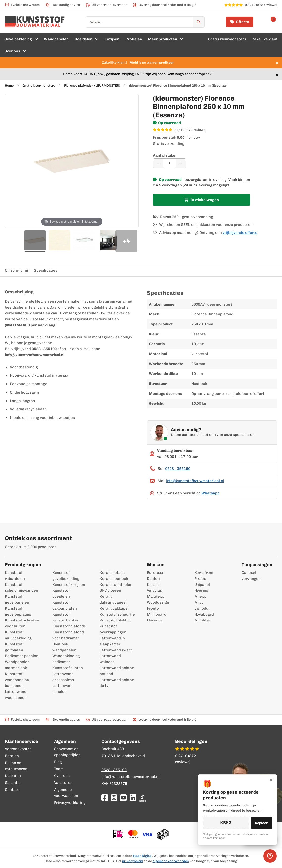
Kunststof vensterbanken (66, 617)
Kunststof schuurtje (117, 614)
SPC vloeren (110, 590)
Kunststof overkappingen (113, 629)
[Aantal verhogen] (181, 163)
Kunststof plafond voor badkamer (68, 635)
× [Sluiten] (271, 780)
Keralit (153, 585)
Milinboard (157, 614)
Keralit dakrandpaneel (113, 599)
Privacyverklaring (70, 803)
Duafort (154, 579)
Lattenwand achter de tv (117, 683)
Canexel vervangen (248, 576)
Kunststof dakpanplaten (65, 605)
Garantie (13, 783)
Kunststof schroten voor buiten (22, 623)
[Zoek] (199, 22)
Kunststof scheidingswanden (22, 588)
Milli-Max (203, 620)
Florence (155, 620)
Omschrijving (16, 270)
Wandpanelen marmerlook (17, 665)
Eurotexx (155, 573)
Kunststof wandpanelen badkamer (17, 680)
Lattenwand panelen (63, 689)
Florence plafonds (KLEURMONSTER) (92, 85)
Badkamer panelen (22, 656)
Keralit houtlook (114, 579)
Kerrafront (204, 573)
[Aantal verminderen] (158, 163)
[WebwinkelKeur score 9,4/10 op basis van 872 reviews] (215, 130)
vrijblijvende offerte (240, 233)
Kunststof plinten (68, 668)
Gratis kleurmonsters (39, 85)
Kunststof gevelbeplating (18, 611)
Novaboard (204, 614)
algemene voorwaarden (171, 861)
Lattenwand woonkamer (16, 695)
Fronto (153, 608)
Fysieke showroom (22, 5)
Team (59, 769)
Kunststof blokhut (115, 620)
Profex (200, 579)
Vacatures (63, 783)
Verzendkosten (18, 749)
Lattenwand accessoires (63, 677)
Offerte (240, 22)
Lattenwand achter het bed (117, 671)
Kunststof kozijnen (69, 585)
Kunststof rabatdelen (15, 576)
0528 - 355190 (178, 469)
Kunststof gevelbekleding (66, 576)
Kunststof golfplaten (14, 647)
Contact (12, 790)
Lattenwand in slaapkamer (112, 641)
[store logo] (35, 22)
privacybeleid (133, 861)
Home (9, 85)
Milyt (199, 602)
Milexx (200, 596)
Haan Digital (143, 856)
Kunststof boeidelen (61, 593)
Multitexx (155, 596)
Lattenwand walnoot (110, 659)
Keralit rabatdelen (116, 585)
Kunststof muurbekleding (18, 635)
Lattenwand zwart (116, 650)
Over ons (62, 776)
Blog (58, 762)
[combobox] (145, 22)
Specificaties (46, 270)
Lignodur (202, 608)
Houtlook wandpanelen (64, 647)
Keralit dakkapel (114, 608)
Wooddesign (158, 602)
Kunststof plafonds (69, 626)
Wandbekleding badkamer (66, 659)
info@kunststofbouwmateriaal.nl (195, 481)
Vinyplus (154, 590)
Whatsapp (211, 493)
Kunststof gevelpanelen (17, 599)
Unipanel (202, 585)
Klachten (13, 776)
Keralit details (112, 573)
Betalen (12, 756)
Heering (201, 590)
